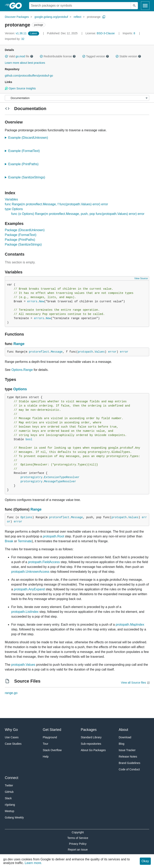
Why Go (11, 730)
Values (100, 352)
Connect (12, 778)
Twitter (9, 785)
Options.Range (22, 370)
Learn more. (33, 863)
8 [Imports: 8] (129, 33)
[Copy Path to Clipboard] (104, 17)
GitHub (9, 792)
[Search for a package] (80, 6)
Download (125, 737)
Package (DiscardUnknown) (25, 230)
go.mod (20, 56)
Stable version (128, 56)
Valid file (19, 56)
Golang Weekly (14, 817)
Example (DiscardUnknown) (29, 138)
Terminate (25, 541)
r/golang (10, 805)
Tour (45, 744)
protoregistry (31, 477)
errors (32, 301)
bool (29, 439)
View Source (141, 278)
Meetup (10, 811)
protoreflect (39, 352)
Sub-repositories (91, 744)
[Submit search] (134, 6)
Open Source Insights (20, 88)
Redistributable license (58, 56)
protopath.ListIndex (25, 612)
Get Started (52, 730)
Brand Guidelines (129, 763)
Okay (145, 861)
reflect (77, 17)
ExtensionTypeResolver (62, 477)
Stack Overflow (52, 750)
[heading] (17, 6)
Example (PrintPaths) (25, 164)
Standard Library (91, 737)
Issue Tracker (127, 750)
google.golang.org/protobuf (51, 17)
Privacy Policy (78, 844)
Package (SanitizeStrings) (23, 244)
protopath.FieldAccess (44, 562)
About (123, 730)
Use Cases (12, 737)
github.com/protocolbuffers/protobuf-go (29, 76)
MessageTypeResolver (60, 482)
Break (9, 541)
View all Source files (133, 683)
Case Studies (13, 744)
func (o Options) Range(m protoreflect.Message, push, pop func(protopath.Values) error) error (78, 214)
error (112, 352)
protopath (85, 352)
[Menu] (77, 98)
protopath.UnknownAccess (30, 572)
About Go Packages (93, 750)
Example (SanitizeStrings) (28, 177)
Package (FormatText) (21, 235)
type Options (14, 209)
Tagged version (96, 56)
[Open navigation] (145, 6)
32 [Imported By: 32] (15, 39)
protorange (94, 17)
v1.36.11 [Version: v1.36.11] (16, 33)
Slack (8, 798)
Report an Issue (78, 850)
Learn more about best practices (25, 63)
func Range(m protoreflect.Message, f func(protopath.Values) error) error (56, 204)
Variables (11, 199)
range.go (11, 693)
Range (19, 344)
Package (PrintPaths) (20, 240)
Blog (122, 744)
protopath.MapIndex (130, 625)
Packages (89, 730)
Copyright (78, 832)
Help (46, 757)
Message (57, 352)
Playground (50, 737)
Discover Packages (17, 17)
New (42, 301)
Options (20, 389)
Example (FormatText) (25, 151)
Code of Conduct (129, 769)
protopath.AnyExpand (29, 589)
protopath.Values (23, 665)
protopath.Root (53, 536)
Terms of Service (78, 838)
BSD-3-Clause (106, 33)
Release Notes (128, 757)
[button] (6, 56)
